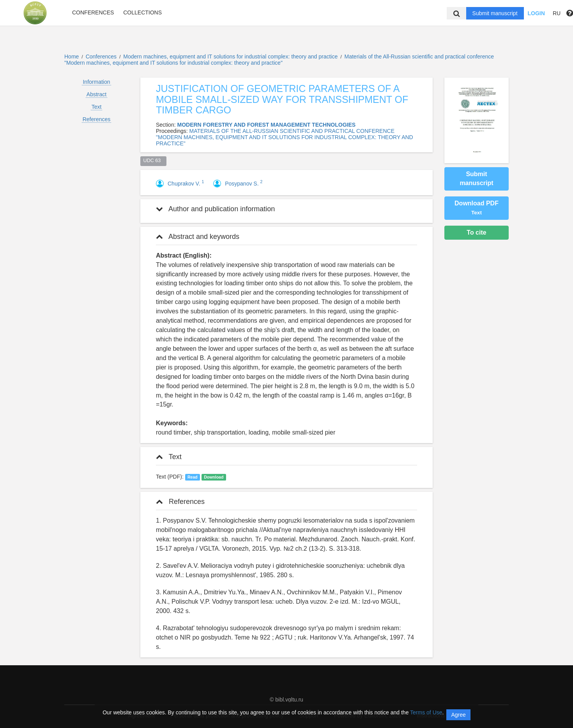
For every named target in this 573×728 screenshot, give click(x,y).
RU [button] (557, 13)
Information (96, 82)
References (97, 119)
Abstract (96, 94)
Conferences (93, 12)
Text (97, 107)
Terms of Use (426, 712)
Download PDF (477, 208)
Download (214, 477)
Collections (142, 12)
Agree (458, 715)
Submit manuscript (495, 13)
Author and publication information (215, 209)
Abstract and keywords (198, 237)
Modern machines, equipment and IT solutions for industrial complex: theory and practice (231, 57)
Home (72, 57)
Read (193, 477)
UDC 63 (154, 161)
